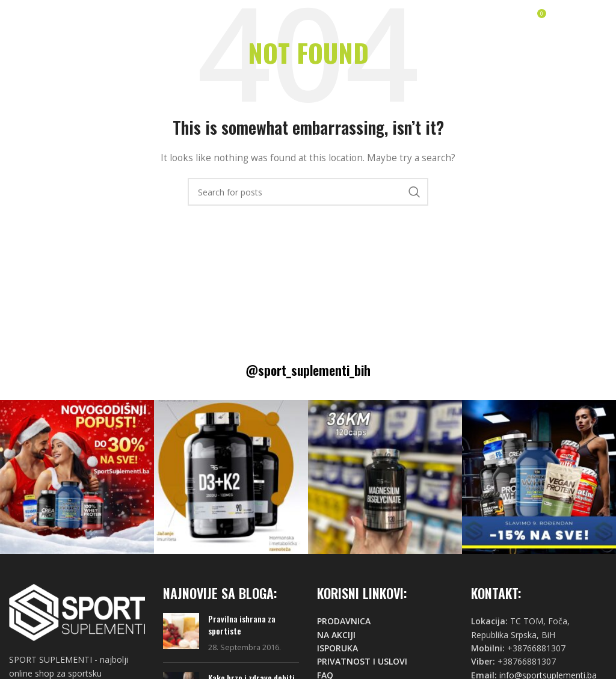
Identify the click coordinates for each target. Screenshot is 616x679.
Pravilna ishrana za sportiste (242, 625)
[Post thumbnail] (181, 633)
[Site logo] (45, 17)
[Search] (308, 192)
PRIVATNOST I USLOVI (362, 661)
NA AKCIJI (336, 635)
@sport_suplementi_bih (308, 370)
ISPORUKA (337, 648)
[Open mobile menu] (581, 18)
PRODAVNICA (344, 621)
